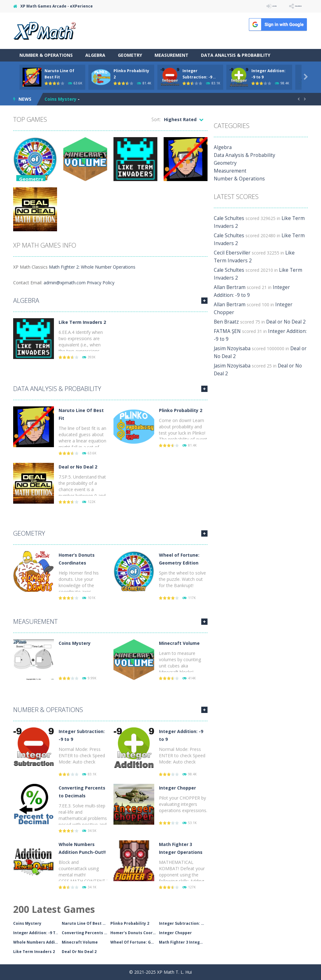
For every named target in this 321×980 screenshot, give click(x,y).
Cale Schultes (227, 218)
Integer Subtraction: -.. (182, 923)
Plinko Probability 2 (181, 410)
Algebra (95, 55)
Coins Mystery (61, 99)
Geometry (130, 55)
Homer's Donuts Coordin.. (135, 933)
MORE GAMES (204, 301)
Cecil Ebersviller (229, 253)
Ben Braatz (225, 314)
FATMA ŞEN (226, 323)
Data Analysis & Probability (236, 55)
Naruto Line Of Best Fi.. (85, 923)
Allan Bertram (228, 287)
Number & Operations (46, 55)
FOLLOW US (290, 6)
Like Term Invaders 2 (82, 322)
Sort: (156, 119)
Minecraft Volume (179, 643)
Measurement (171, 55)
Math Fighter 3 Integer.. (183, 942)
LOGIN (253, 6)
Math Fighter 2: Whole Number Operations (92, 267)
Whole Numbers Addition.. (37, 942)
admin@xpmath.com (65, 283)
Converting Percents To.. (86, 933)
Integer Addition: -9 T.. (36, 933)
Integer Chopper (177, 788)
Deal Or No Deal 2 (79, 952)
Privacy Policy (101, 283)
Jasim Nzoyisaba (231, 341)
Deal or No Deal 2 (78, 467)
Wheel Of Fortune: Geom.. (135, 942)
